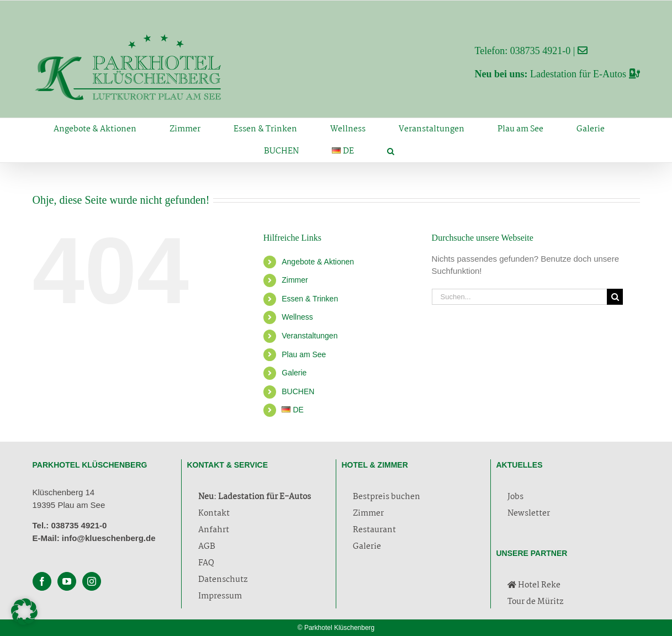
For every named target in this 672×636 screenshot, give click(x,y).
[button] (391, 151)
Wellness (297, 317)
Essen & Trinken (310, 299)
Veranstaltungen (309, 336)
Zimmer (295, 280)
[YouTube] (67, 581)
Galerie (294, 373)
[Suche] (615, 297)
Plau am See (304, 354)
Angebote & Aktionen (318, 262)
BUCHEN (298, 391)
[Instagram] (92, 581)
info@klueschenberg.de (109, 538)
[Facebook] (42, 581)
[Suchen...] (520, 297)
